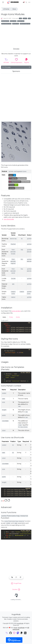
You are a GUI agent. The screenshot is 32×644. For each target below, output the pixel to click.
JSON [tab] (18, 317)
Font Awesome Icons (7, 24)
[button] (16, 577)
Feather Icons (21, 21)
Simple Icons (16, 24)
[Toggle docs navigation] (3, 2)
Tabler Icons (13, 21)
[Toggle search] (26, 2)
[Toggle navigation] (29, 2)
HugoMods (13, 2)
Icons (20, 18)
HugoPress (16, 583)
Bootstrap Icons (5, 21)
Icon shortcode (9, 219)
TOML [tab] (11, 317)
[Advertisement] (16, 34)
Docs (14, 9)
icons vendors (16, 311)
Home (6, 9)
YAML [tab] (4, 317)
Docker (16, 590)
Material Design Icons (25, 24)
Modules (25, 18)
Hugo (15, 628)
